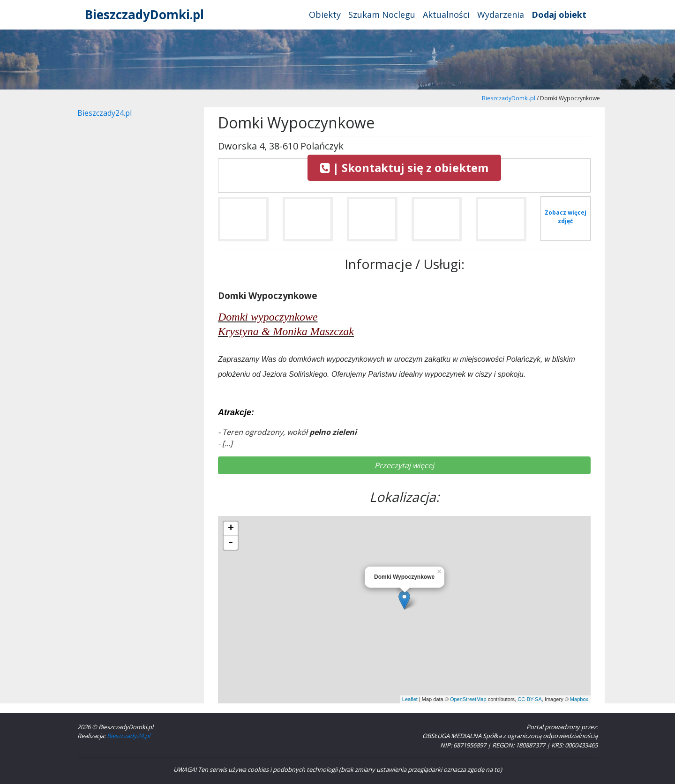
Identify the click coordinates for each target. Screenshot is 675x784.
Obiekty (325, 15)
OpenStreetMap (468, 699)
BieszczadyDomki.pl (144, 15)
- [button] (231, 543)
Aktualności (446, 15)
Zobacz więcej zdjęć (566, 217)
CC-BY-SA (530, 699)
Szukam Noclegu (382, 15)
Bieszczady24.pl (105, 113)
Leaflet (410, 699)
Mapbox (579, 699)
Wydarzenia (501, 15)
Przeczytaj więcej (404, 465)
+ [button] (231, 529)
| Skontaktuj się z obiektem (404, 168)
